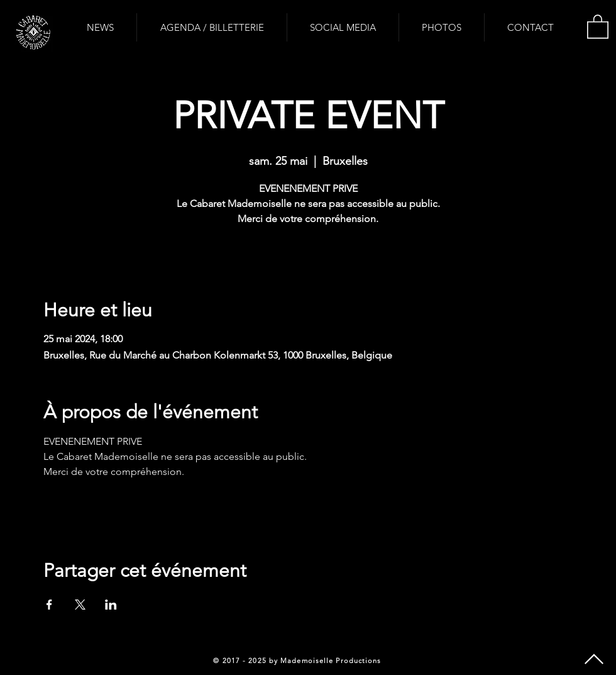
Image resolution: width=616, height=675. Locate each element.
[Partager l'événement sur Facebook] (49, 605)
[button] (598, 26)
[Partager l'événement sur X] (80, 605)
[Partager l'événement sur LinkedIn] (111, 605)
